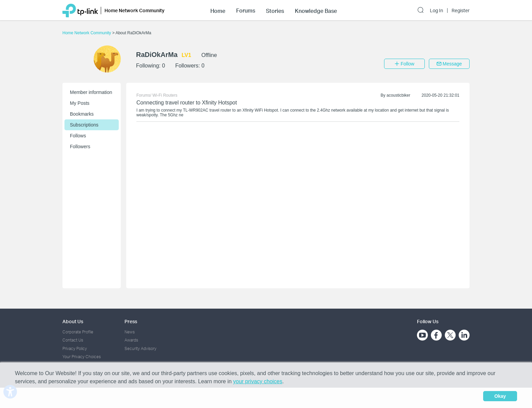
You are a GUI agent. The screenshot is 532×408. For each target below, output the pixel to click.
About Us (73, 321)
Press (131, 321)
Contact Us (73, 340)
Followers (80, 147)
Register (461, 11)
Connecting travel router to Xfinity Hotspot (187, 103)
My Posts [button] (80, 103)
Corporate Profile (78, 332)
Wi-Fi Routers (165, 95)
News (130, 332)
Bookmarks (82, 114)
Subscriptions (84, 125)
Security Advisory (140, 348)
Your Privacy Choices (82, 357)
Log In (436, 11)
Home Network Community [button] (135, 10)
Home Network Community (87, 33)
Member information (91, 92)
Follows (78, 136)
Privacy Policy (75, 348)
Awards (131, 340)
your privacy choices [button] (258, 381)
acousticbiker (398, 95)
